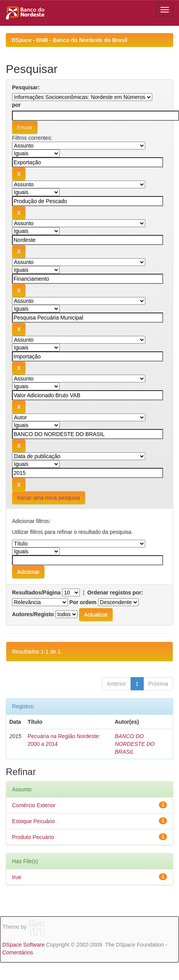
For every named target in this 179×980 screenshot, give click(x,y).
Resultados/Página (36, 593)
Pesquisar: (26, 87)
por (16, 105)
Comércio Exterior (34, 805)
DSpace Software (23, 945)
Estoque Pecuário (34, 821)
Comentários (18, 952)
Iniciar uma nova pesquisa (49, 498)
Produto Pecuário (33, 837)
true (17, 877)
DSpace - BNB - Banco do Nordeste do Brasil (70, 40)
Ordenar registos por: (115, 593)
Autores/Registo (33, 614)
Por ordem (83, 602)
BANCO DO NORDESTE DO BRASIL (135, 744)
